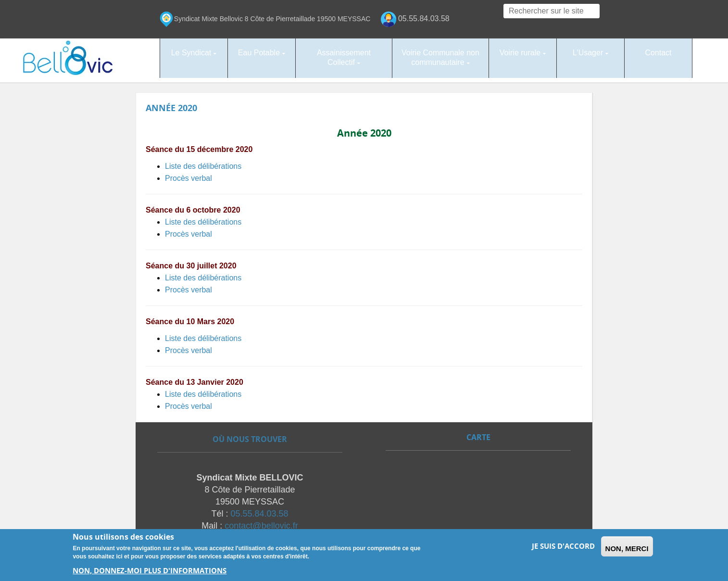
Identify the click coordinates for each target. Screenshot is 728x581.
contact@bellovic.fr (261, 523)
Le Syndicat (191, 53)
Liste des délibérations (203, 162)
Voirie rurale (520, 53)
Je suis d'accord (563, 546)
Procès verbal (188, 174)
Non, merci (627, 549)
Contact (658, 53)
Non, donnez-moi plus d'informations (150, 571)
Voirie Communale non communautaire (440, 57)
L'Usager (588, 53)
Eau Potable (259, 53)
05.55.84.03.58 (259, 511)
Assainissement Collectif (344, 57)
